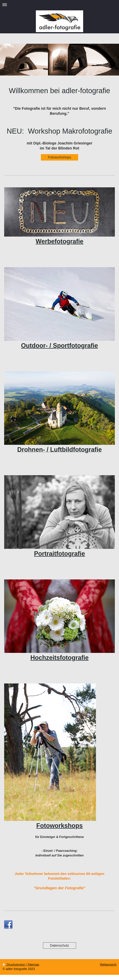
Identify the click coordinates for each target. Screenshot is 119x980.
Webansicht (108, 965)
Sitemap (33, 965)
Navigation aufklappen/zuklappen (59, 5)
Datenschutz (60, 945)
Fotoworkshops (59, 157)
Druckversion (14, 965)
